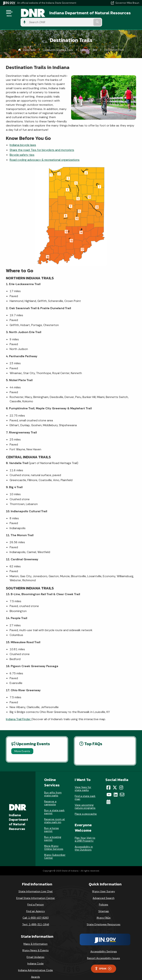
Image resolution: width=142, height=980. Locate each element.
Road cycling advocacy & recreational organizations (45, 154)
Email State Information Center (36, 892)
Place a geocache (86, 808)
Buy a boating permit (53, 832)
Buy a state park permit (54, 806)
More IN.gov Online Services (54, 841)
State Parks (29, 44)
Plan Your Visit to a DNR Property (85, 833)
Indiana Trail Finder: (19, 713)
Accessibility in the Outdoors (84, 842)
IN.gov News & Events (35, 944)
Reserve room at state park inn (55, 815)
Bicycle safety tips (22, 149)
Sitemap (104, 905)
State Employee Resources (104, 918)
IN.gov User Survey (104, 885)
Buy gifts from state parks (53, 788)
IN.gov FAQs (104, 912)
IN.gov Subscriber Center (55, 850)
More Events (22, 745)
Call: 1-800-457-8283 (35, 912)
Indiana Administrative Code (35, 964)
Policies (104, 898)
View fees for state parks (83, 782)
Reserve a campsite (50, 797)
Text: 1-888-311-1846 (36, 918)
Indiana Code (35, 958)
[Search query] (119, 15)
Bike (95, 44)
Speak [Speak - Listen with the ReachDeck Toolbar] (103, 962)
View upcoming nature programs (85, 800)
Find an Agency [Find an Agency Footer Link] (36, 905)
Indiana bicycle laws (23, 139)
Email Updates (35, 951)
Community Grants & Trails (58, 44)
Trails (83, 44)
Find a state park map (85, 791)
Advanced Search (104, 892)
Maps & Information (35, 938)
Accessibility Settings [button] (104, 946)
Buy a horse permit (51, 823)
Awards (35, 971)
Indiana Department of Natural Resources (66, 15)
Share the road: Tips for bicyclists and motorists (42, 144)
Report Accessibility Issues (104, 952)
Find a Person (36, 898)
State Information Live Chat (36, 885)
